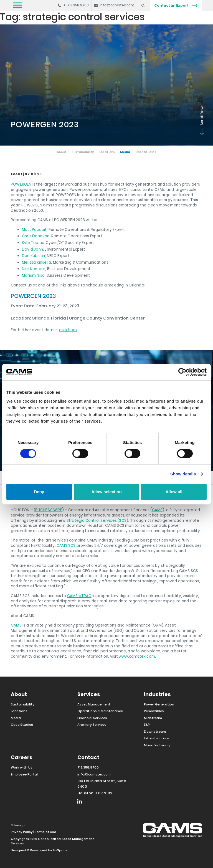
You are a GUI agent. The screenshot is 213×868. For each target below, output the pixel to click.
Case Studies (146, 152)
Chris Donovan (36, 236)
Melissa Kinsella (36, 262)
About (61, 152)
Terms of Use (45, 831)
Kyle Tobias (33, 242)
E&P (147, 724)
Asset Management (94, 704)
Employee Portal (24, 774)
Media (125, 152)
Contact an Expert (176, 5)
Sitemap (18, 825)
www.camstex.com (137, 656)
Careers (22, 757)
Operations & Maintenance (100, 710)
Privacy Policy (22, 831)
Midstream (153, 717)
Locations (107, 152)
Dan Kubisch (33, 255)
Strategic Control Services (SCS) (97, 520)
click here (68, 330)
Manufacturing (157, 745)
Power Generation (159, 704)
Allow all (174, 492)
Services (89, 694)
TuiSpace (60, 850)
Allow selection (106, 492)
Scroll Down (201, 133)
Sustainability (82, 152)
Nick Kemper (34, 269)
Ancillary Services (92, 724)
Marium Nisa (33, 275)
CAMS (157, 509)
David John (32, 249)
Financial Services (92, 717)
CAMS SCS (66, 545)
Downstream (155, 731)
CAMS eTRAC (79, 595)
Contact (88, 757)
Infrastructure (156, 738)
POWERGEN (21, 184)
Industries (157, 694)
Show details (183, 474)
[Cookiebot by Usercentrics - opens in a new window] (182, 372)
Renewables (154, 710)
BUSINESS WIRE (49, 509)
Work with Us (22, 767)
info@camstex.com (94, 774)
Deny (39, 492)
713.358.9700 (88, 767)
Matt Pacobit (34, 229)
